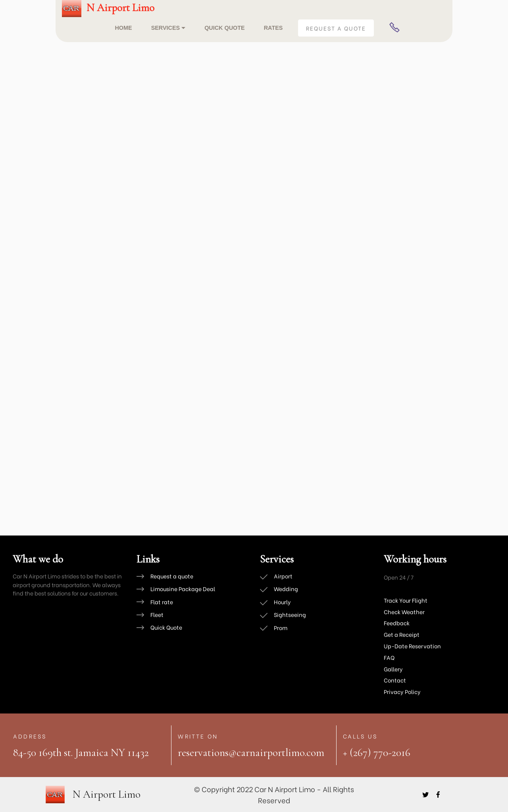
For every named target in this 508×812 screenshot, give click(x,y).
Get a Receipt (402, 634)
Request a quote (172, 576)
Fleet (157, 615)
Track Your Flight (406, 600)
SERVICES (166, 28)
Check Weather (405, 612)
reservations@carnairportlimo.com (251, 753)
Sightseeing (290, 615)
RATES (273, 28)
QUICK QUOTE (225, 28)
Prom (281, 628)
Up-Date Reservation (412, 646)
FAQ (389, 657)
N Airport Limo (120, 8)
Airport (283, 576)
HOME (123, 28)
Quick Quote (166, 628)
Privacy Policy (402, 691)
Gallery (393, 669)
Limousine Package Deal (183, 589)
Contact (395, 680)
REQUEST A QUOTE (336, 28)
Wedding (286, 589)
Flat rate (162, 602)
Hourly (282, 602)
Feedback (397, 623)
